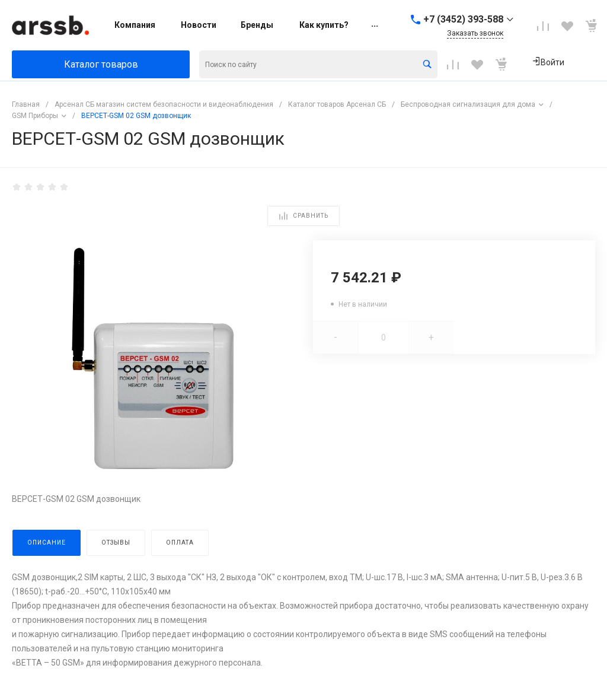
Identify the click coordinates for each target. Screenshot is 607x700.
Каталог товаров (101, 64)
